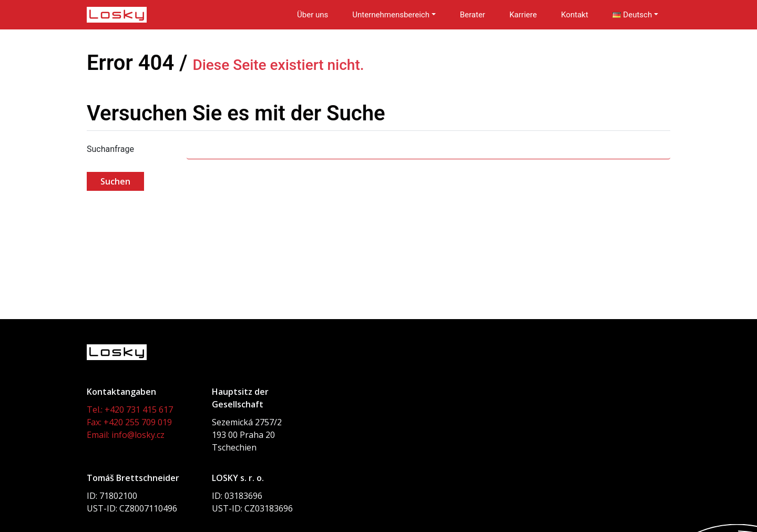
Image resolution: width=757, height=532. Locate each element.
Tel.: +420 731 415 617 (130, 410)
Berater (473, 15)
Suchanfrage (110, 149)
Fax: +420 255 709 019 (129, 422)
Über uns (313, 15)
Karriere (523, 15)
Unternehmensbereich (391, 15)
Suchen (115, 181)
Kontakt (575, 15)
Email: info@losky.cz (126, 435)
